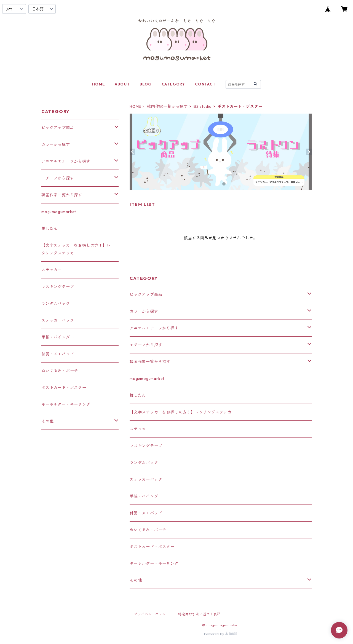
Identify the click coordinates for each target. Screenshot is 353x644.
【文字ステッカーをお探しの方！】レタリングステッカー (183, 412)
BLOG (145, 84)
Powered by (221, 634)
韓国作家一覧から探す (167, 106)
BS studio (203, 106)
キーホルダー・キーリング (154, 563)
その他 (136, 580)
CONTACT (205, 84)
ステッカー (140, 429)
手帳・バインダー (146, 496)
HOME (98, 84)
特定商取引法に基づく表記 (199, 614)
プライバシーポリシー (152, 614)
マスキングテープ (146, 446)
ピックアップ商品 (146, 294)
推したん (138, 395)
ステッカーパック (146, 479)
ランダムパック (144, 463)
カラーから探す (144, 311)
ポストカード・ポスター (152, 547)
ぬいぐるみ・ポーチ (148, 530)
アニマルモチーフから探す (154, 328)
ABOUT (122, 84)
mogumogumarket (147, 379)
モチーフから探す (146, 345)
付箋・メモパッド (146, 513)
